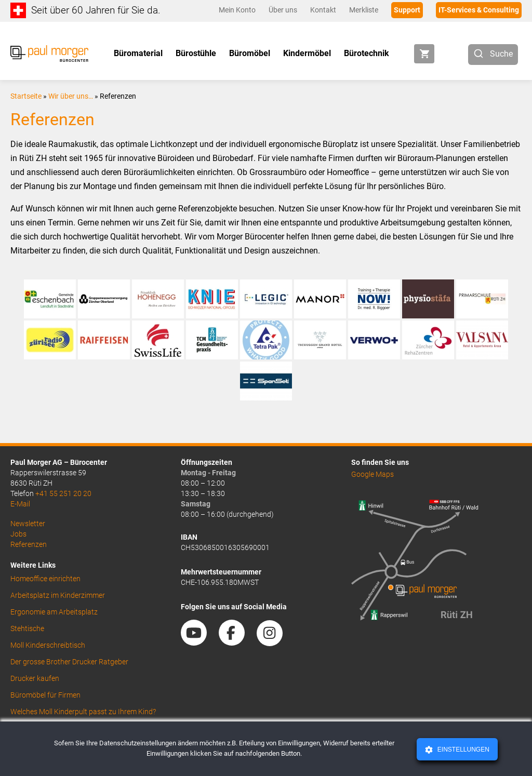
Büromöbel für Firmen (45, 695)
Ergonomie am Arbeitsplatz (54, 612)
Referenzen (29, 544)
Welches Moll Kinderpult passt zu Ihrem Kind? (83, 712)
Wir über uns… (71, 96)
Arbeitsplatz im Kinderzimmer (58, 595)
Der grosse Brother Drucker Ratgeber (69, 662)
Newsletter (28, 524)
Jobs (18, 534)
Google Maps (373, 474)
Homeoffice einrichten (45, 579)
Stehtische (27, 628)
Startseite (26, 96)
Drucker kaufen (35, 678)
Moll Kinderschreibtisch (48, 645)
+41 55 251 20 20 (63, 493)
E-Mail (20, 504)
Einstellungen (462, 750)
